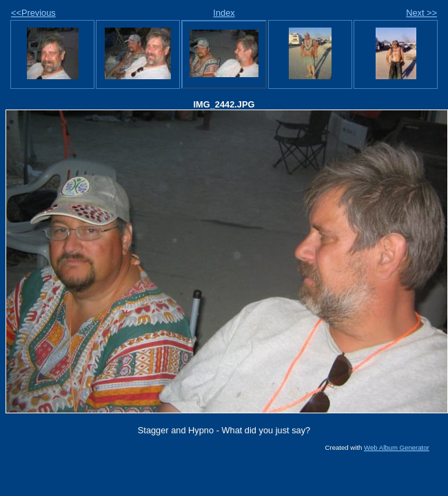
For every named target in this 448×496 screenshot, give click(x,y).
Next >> (421, 13)
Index (224, 13)
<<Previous (33, 13)
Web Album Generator (397, 447)
